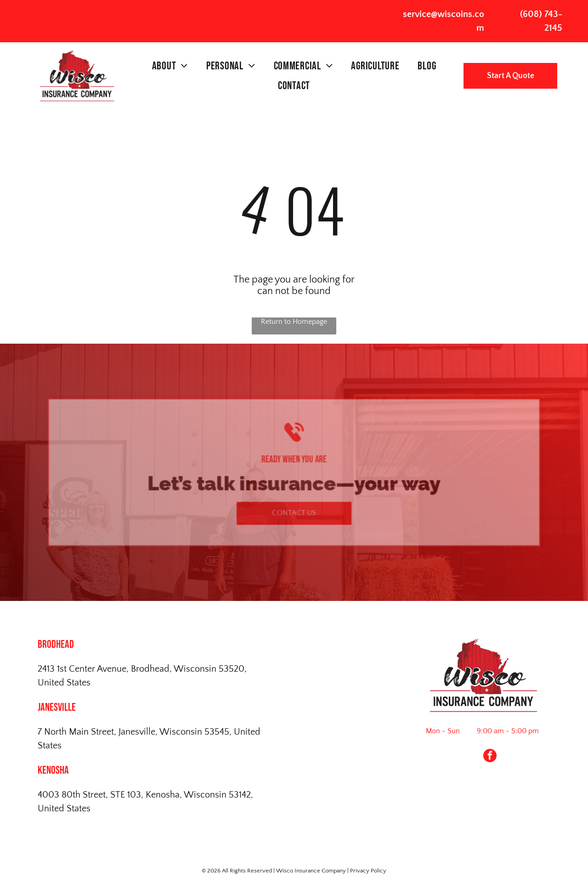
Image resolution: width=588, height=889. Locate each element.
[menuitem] (170, 66)
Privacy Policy (368, 871)
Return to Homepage (294, 322)
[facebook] (490, 757)
